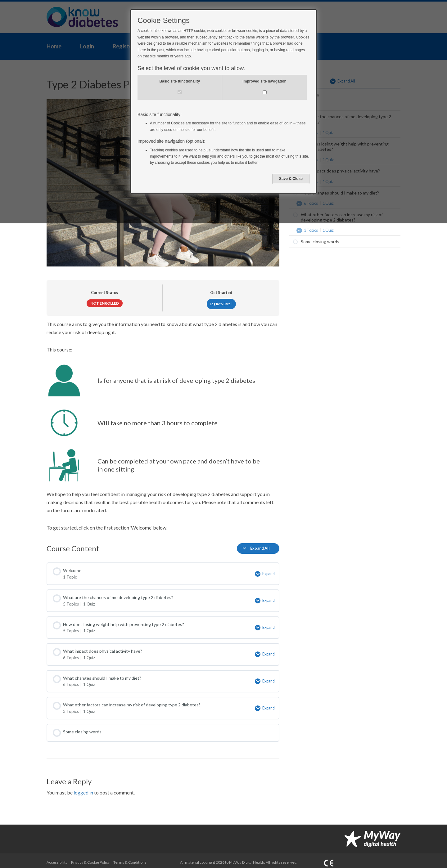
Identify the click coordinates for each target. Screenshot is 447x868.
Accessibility (57, 858)
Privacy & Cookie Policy (90, 858)
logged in (83, 788)
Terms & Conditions (130, 858)
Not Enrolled (105, 303)
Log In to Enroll (221, 304)
